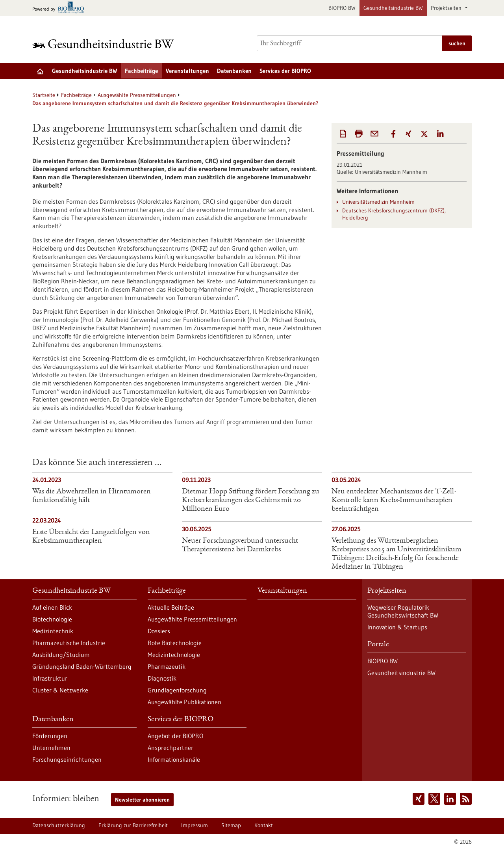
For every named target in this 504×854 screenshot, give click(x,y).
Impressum (195, 825)
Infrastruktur (50, 678)
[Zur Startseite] (105, 44)
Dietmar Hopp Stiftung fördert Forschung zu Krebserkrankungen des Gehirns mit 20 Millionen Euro (251, 500)
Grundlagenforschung (177, 690)
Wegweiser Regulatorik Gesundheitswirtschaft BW (403, 611)
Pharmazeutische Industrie (69, 643)
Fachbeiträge (141, 71)
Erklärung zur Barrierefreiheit (133, 825)
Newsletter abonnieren (142, 800)
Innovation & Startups (397, 627)
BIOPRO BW (342, 8)
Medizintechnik (53, 631)
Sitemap (231, 825)
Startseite (44, 95)
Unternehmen (51, 748)
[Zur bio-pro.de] (60, 8)
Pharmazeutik (167, 666)
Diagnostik (162, 678)
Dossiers (159, 631)
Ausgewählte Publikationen (184, 702)
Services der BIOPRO (285, 71)
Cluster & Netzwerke (60, 690)
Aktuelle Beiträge (171, 607)
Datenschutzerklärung (59, 825)
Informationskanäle (174, 759)
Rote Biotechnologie (175, 643)
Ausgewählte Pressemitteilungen (137, 95)
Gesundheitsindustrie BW (393, 8)
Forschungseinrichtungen (67, 759)
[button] (393, 134)
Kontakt (264, 825)
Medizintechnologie (174, 655)
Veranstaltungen (187, 71)
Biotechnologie (52, 619)
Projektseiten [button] (447, 8)
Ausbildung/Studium (61, 655)
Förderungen (50, 736)
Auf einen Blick (52, 607)
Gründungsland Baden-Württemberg (82, 666)
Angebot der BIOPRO (175, 736)
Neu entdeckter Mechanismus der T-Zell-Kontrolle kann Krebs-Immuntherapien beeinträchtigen (394, 500)
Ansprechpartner (170, 748)
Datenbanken (234, 71)
